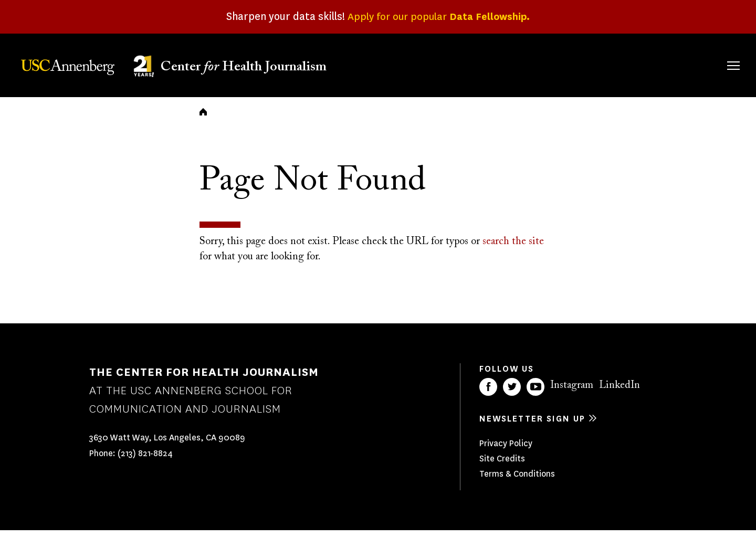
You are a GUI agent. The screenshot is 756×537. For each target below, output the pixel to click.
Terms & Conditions (517, 481)
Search (718, 55)
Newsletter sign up (532, 425)
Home (203, 119)
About (416, 64)
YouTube (535, 394)
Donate (684, 64)
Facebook (488, 394)
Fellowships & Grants (477, 71)
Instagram (572, 392)
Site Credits (502, 465)
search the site (513, 249)
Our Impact (619, 64)
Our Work (550, 64)
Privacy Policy (506, 450)
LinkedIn (619, 392)
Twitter (512, 394)
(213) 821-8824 (145, 461)
